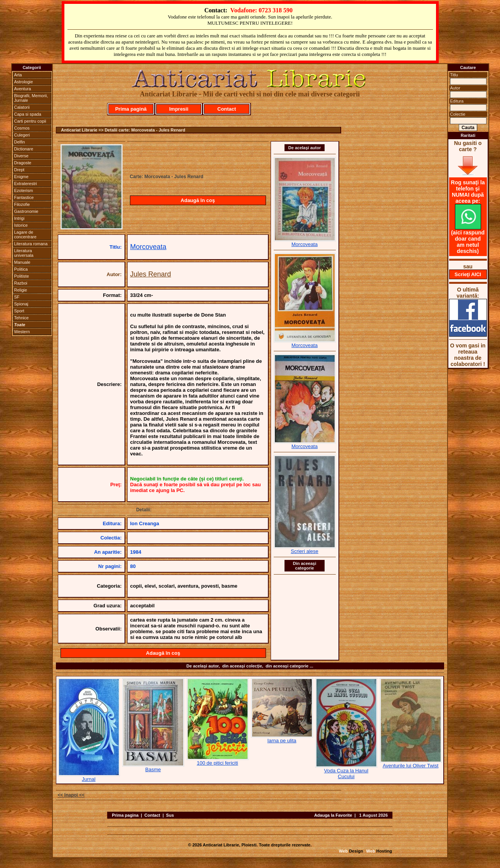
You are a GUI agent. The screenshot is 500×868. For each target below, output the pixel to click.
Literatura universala (24, 253)
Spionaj (21, 304)
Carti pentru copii (30, 121)
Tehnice (22, 318)
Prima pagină (131, 109)
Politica (21, 269)
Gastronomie (26, 211)
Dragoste (23, 163)
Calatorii (22, 107)
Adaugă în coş (198, 200)
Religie (21, 290)
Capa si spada (28, 114)
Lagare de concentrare (25, 234)
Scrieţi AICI (468, 274)
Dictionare (24, 149)
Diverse (21, 156)
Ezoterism (24, 190)
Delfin (20, 142)
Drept (19, 170)
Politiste (22, 276)
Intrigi (19, 218)
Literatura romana (31, 244)
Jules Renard (151, 274)
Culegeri (22, 135)
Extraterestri (26, 184)
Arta (18, 75)
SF (17, 297)
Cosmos (22, 128)
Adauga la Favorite (333, 815)
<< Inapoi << (71, 795)
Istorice (21, 225)
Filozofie (22, 204)
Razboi (21, 283)
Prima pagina (125, 815)
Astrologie (24, 82)
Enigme (21, 177)
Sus (170, 815)
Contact (227, 109)
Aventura (23, 89)
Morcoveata (148, 247)
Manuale (22, 262)
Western (22, 332)
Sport (19, 311)
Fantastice (24, 197)
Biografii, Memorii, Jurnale (31, 98)
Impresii (179, 109)
